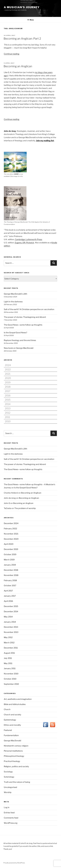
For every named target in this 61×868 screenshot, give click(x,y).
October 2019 (10, 554)
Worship (8, 792)
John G (7, 503)
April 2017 (8, 591)
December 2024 (11, 523)
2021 (8, 374)
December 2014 (11, 611)
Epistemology (10, 720)
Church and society (13, 715)
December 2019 (11, 549)
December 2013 (11, 627)
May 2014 (8, 617)
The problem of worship (25, 508)
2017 (8, 391)
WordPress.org (11, 823)
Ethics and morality (12, 725)
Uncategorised (10, 787)
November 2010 (11, 674)
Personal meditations (13, 751)
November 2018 (11, 575)
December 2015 (11, 606)
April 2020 (9, 544)
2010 (8, 421)
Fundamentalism (11, 735)
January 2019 (10, 565)
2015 (8, 400)
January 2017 (10, 596)
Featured (8, 730)
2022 (8, 370)
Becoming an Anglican (18, 66)
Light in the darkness (13, 302)
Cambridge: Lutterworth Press (28, 239)
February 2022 (10, 529)
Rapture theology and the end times (20, 340)
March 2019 (9, 560)
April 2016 (8, 601)
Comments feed (11, 818)
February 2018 (10, 580)
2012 (8, 413)
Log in (7, 807)
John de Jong (10, 498)
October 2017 (10, 586)
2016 (8, 395)
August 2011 (9, 653)
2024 (8, 365)
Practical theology (12, 761)
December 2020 (11, 539)
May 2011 (8, 663)
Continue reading (12, 54)
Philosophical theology (14, 756)
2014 (8, 404)
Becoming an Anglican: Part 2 (22, 39)
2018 (8, 387)
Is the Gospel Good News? (15, 333)
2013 (8, 408)
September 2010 (11, 684)
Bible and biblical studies (15, 704)
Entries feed (9, 813)
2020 (8, 378)
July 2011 (8, 658)
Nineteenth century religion (16, 746)
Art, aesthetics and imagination (18, 699)
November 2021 (11, 534)
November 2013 (11, 632)
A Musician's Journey (22, 7)
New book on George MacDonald (19, 348)
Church (7, 709)
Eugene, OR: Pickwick (24, 243)
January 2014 (10, 622)
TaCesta (8, 508)
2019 (8, 382)
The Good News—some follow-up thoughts (23, 325)
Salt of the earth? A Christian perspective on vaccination (29, 309)
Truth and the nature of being (17, 782)
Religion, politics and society (16, 766)
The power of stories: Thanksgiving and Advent (25, 317)
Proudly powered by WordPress (14, 863)
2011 (7, 417)
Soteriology (9, 777)
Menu (31, 20)
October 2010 (10, 679)
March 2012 (9, 643)
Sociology (8, 772)
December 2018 (11, 570)
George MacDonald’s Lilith (16, 294)
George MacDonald (12, 741)
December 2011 (11, 648)
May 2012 (8, 637)
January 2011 (10, 668)
